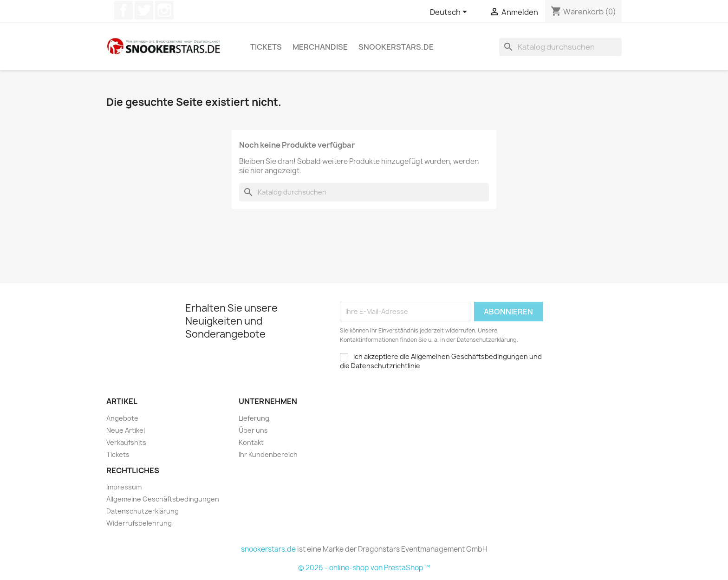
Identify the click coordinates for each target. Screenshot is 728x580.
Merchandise (320, 47)
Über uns (253, 430)
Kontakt (251, 442)
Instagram (164, 10)
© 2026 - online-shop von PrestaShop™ (364, 568)
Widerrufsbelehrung (139, 523)
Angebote (122, 418)
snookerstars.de (396, 47)
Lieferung (254, 418)
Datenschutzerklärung (143, 511)
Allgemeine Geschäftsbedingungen (163, 499)
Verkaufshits (126, 442)
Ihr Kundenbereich (268, 454)
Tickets (266, 47)
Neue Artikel (126, 430)
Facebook (123, 10)
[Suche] (560, 47)
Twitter (144, 10)
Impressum (124, 487)
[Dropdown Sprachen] (450, 13)
